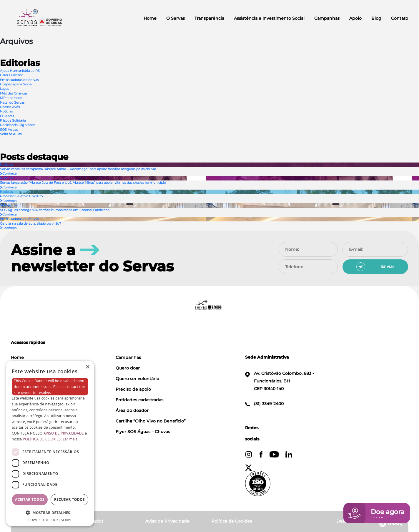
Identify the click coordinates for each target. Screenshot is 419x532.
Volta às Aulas (11, 134)
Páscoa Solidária (13, 120)
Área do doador (132, 410)
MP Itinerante (11, 98)
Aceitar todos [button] (30, 499)
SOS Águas (9, 130)
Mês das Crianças (14, 93)
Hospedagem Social (16, 84)
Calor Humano (12, 75)
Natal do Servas (12, 102)
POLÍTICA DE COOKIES (42, 439)
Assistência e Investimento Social (269, 18)
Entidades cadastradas (139, 400)
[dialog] (50, 443)
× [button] (88, 367)
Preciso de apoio (133, 389)
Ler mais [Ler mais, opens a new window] (70, 439)
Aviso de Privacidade (167, 521)
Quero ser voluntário (137, 379)
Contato (400, 18)
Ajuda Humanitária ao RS (20, 71)
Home (150, 18)
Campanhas (327, 18)
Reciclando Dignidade (18, 125)
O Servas (176, 18)
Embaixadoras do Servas (19, 80)
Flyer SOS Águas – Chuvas (143, 432)
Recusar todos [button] (69, 499)
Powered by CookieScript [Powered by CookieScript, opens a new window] (50, 520)
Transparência (209, 18)
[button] (50, 513)
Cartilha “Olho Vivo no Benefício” (151, 421)
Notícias (6, 111)
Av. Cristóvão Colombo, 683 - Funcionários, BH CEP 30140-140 (280, 381)
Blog (376, 18)
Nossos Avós (10, 107)
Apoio (355, 18)
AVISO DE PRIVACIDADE (64, 433)
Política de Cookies (232, 521)
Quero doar (128, 368)
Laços (4, 89)
